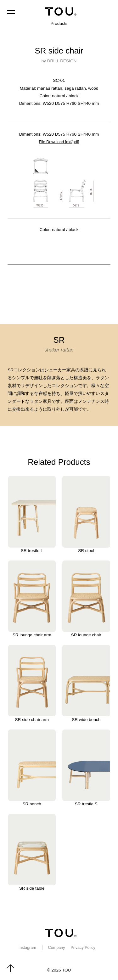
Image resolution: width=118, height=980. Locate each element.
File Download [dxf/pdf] (59, 142)
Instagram (25, 946)
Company (56, 946)
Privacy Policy (84, 946)
